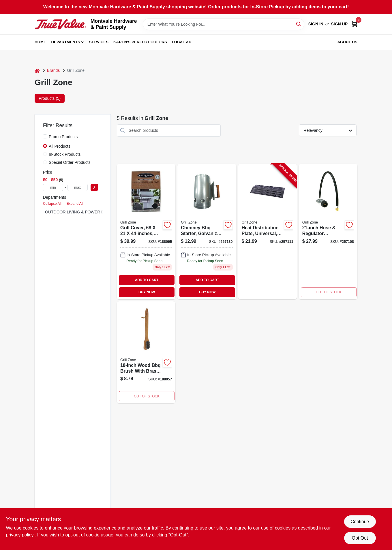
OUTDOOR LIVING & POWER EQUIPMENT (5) (88, 212)
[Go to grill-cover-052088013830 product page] (146, 232)
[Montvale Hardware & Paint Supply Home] (61, 24)
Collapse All (52, 204)
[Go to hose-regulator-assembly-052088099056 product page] (328, 232)
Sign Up (339, 24)
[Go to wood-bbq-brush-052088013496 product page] (146, 352)
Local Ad (182, 42)
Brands (53, 70)
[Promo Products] (45, 136)
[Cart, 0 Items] (355, 24)
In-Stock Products (65, 154)
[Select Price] (94, 187)
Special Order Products (70, 162)
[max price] (78, 187)
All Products (60, 146)
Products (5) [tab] (50, 98)
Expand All (75, 204)
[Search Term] (224, 24)
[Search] (299, 24)
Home (40, 42)
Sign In (316, 24)
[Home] (37, 71)
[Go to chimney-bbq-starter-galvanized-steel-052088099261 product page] (207, 232)
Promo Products (63, 137)
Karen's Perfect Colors (140, 42)
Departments (66, 42)
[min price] (53, 187)
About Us (348, 42)
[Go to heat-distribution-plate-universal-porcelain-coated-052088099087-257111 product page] (268, 232)
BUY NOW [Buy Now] (147, 292)
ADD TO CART (147, 280)
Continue (360, 522)
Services (99, 42)
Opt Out (360, 538)
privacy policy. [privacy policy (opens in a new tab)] (20, 535)
